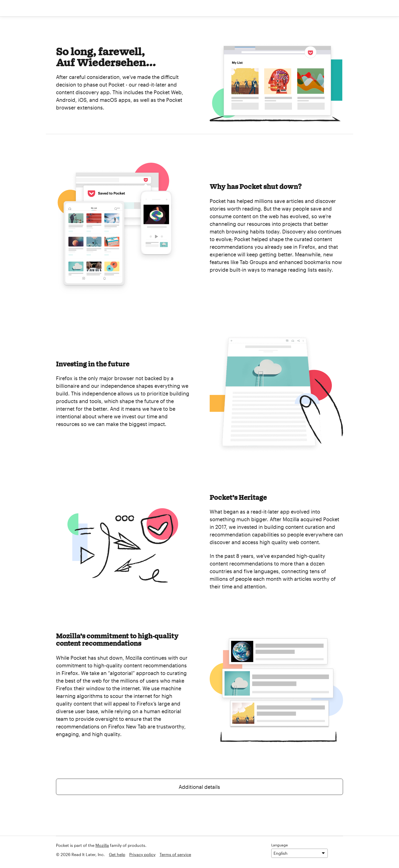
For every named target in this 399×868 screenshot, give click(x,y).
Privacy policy (142, 854)
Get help (117, 854)
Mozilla (102, 845)
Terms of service (175, 854)
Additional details (199, 787)
